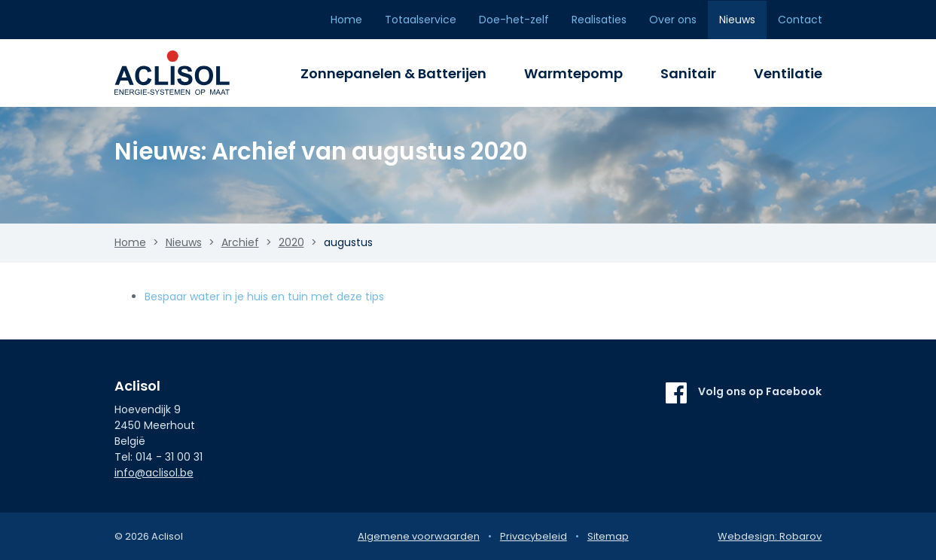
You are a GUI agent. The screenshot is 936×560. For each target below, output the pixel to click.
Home (346, 20)
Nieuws (737, 20)
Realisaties (599, 20)
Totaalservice (421, 20)
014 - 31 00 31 (169, 457)
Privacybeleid (534, 536)
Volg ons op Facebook (760, 391)
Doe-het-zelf (514, 20)
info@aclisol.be (154, 473)
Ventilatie (788, 73)
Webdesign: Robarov (770, 536)
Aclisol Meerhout (182, 73)
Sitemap (608, 536)
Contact (800, 20)
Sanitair (688, 73)
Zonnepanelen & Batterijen (393, 73)
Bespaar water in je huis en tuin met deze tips (264, 297)
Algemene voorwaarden (419, 536)
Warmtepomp (573, 73)
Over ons (673, 20)
